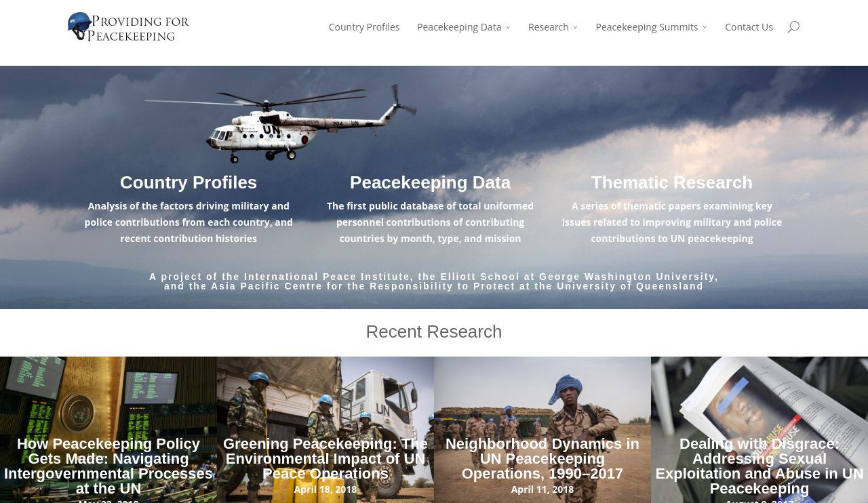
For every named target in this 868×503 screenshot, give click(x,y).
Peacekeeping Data (459, 27)
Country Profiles (364, 27)
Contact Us (749, 27)
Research (549, 27)
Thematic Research (672, 182)
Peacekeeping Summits (647, 27)
